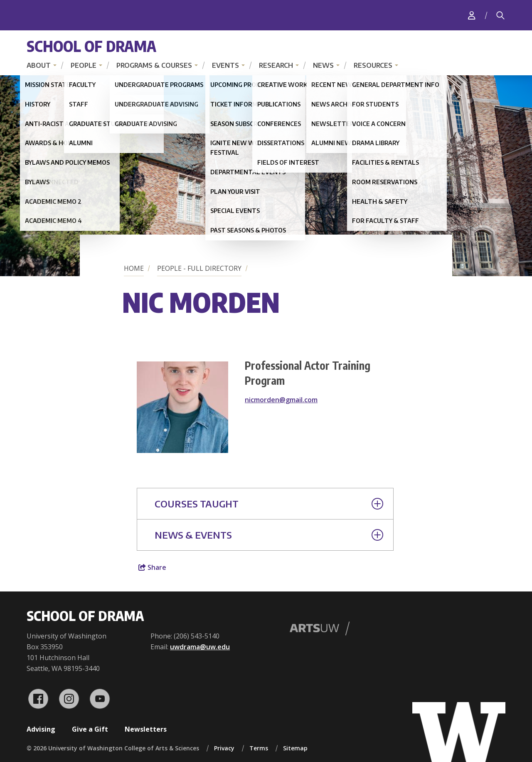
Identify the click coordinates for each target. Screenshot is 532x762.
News (323, 65)
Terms (259, 748)
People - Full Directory (199, 268)
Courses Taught (269, 504)
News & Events (269, 535)
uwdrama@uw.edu (200, 647)
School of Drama (91, 46)
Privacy (224, 748)
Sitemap (295, 748)
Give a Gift (90, 729)
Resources (373, 65)
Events (225, 65)
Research (276, 65)
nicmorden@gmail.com (281, 400)
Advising (41, 729)
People (84, 65)
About (39, 65)
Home (134, 268)
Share (152, 567)
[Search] (500, 15)
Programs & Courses (154, 65)
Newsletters (146, 729)
